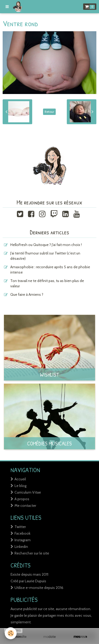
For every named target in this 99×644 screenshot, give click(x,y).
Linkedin (21, 547)
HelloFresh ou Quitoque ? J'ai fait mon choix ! (46, 245)
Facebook (22, 533)
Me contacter (25, 506)
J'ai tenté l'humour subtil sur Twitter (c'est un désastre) (45, 256)
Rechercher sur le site (32, 553)
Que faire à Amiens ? (27, 294)
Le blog (20, 486)
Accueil (20, 479)
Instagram (23, 540)
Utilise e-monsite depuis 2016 (39, 588)
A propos (22, 499)
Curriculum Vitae (28, 492)
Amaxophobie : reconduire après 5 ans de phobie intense (50, 270)
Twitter (20, 527)
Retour (49, 112)
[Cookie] (11, 633)
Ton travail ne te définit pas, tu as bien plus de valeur (47, 283)
